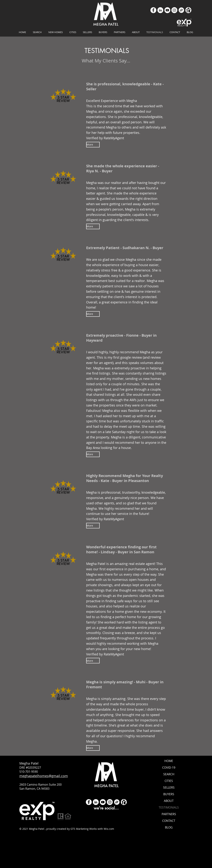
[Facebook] (153, 10)
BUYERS (169, 794)
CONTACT (169, 821)
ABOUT (169, 801)
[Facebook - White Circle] (89, 802)
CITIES (169, 781)
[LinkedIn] (160, 10)
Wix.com (109, 829)
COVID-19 (169, 768)
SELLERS (169, 787)
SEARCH (169, 774)
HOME (169, 761)
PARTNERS (169, 814)
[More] (93, 145)
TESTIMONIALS (169, 807)
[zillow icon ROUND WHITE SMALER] (181, 10)
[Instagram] (174, 10)
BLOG (169, 827)
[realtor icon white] (188, 10)
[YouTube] (167, 10)
